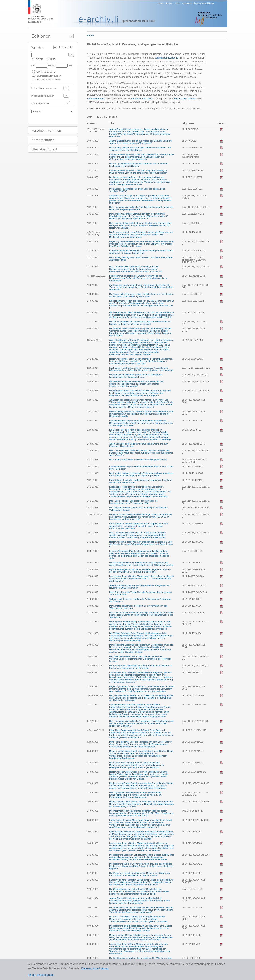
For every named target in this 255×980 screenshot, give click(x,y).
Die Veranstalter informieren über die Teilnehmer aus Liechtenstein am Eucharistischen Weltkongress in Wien (141, 295)
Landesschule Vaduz (142, 99)
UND (53, 59)
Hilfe (177, 3)
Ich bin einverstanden (41, 975)
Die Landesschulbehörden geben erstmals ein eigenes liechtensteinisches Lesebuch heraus (136, 376)
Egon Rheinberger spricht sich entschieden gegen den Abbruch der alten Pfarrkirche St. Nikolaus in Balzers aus (140, 571)
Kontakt (169, 3)
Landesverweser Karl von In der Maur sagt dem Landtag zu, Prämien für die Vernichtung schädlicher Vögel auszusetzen (138, 172)
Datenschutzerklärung (204, 3)
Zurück (91, 35)
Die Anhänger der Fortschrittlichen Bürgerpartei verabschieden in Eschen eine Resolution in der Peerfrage (141, 667)
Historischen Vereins (185, 99)
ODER (39, 59)
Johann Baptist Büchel (167, 58)
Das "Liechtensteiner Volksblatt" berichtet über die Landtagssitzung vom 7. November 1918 (133, 502)
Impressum (187, 3)
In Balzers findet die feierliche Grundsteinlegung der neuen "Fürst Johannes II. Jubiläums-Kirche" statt (141, 252)
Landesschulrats (96, 99)
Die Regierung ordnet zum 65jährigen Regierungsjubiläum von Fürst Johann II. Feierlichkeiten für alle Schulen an (139, 874)
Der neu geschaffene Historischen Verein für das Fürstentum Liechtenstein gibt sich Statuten (139, 165)
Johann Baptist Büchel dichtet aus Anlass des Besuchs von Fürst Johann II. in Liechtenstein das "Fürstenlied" (141, 142)
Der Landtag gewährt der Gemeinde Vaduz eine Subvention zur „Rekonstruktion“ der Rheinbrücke (140, 149)
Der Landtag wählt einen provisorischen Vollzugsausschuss (138, 460)
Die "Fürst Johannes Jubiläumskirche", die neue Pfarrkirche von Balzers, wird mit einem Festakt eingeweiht (140, 323)
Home (160, 3)
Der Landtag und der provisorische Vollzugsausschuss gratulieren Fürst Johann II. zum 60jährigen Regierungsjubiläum (141, 474)
